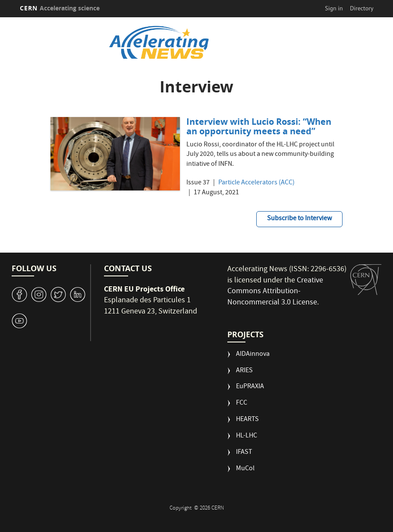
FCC (242, 404)
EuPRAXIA (250, 387)
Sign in (334, 8)
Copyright (181, 508)
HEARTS (247, 420)
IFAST (244, 453)
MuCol (245, 469)
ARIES (244, 371)
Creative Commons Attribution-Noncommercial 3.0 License (275, 292)
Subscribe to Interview (299, 219)
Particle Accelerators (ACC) (256, 183)
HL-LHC (247, 436)
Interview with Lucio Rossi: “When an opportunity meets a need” (259, 126)
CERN (60, 8)
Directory (362, 8)
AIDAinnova (253, 355)
